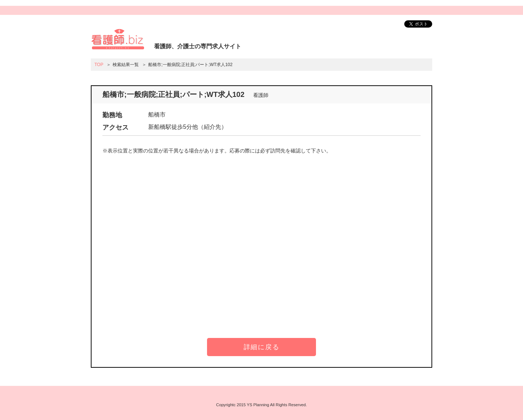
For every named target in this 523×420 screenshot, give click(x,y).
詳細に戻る (262, 347)
